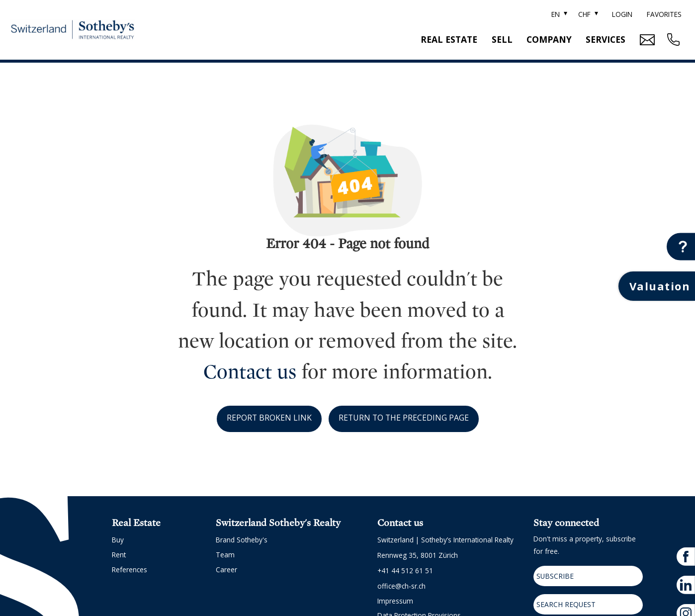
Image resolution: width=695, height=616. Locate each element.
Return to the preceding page (404, 418)
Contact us (250, 372)
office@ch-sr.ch (401, 586)
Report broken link (268, 418)
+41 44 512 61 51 (405, 571)
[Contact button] (681, 246)
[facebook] (686, 553)
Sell (502, 39)
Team (225, 555)
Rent (119, 555)
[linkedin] (686, 581)
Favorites (664, 14)
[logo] (73, 30)
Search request (564, 602)
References (130, 570)
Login (622, 14)
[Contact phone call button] (672, 40)
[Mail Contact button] (646, 40)
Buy (118, 540)
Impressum (395, 601)
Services (606, 39)
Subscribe (553, 575)
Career (226, 570)
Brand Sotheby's (242, 540)
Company (549, 39)
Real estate (449, 39)
